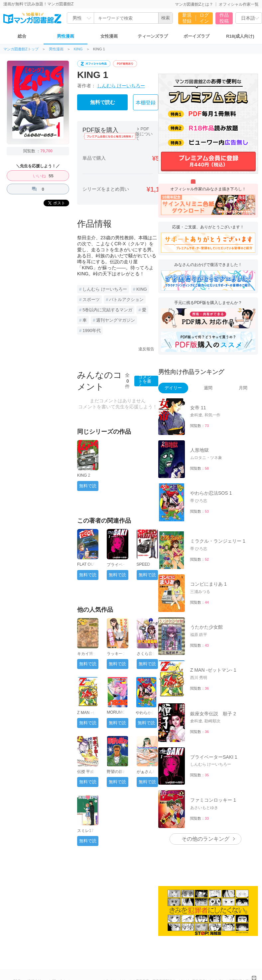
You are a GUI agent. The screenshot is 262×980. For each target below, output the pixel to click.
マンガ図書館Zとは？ (194, 4)
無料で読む (103, 102)
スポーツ (91, 299)
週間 (208, 388)
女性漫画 (109, 36)
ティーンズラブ (153, 36)
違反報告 (146, 349)
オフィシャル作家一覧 (239, 4)
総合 (22, 36)
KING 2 (84, 475)
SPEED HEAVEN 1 (146, 567)
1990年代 (92, 330)
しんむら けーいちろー (121, 86)
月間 (243, 388)
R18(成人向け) (240, 36)
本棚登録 (146, 103)
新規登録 (187, 18)
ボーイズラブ (196, 36)
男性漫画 (65, 36)
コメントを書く (145, 381)
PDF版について (144, 133)
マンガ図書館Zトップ (21, 49)
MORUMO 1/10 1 (116, 715)
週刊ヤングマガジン (116, 320)
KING (78, 49)
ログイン (204, 18)
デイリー (173, 388)
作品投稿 (224, 18)
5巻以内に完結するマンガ (107, 310)
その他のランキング (205, 839)
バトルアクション (126, 299)
